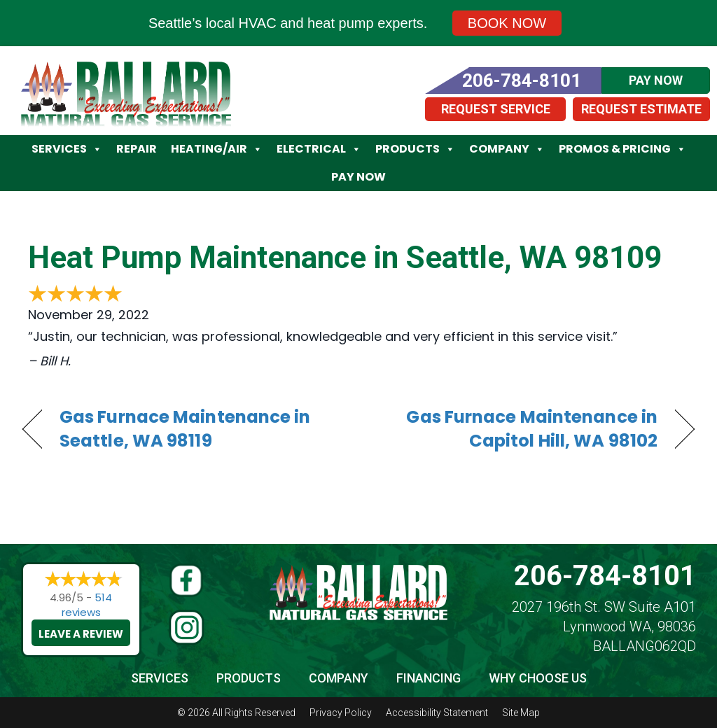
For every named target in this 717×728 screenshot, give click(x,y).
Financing (429, 678)
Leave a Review (81, 634)
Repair (137, 149)
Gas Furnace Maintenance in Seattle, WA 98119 (185, 429)
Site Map (521, 713)
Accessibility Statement (437, 713)
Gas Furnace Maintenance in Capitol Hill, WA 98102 (518, 429)
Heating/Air (217, 149)
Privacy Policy (341, 713)
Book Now (507, 23)
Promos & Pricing (622, 149)
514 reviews (87, 605)
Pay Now (358, 177)
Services (67, 149)
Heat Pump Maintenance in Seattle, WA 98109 (345, 258)
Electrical (319, 149)
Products (415, 149)
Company (507, 149)
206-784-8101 (605, 576)
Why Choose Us (538, 678)
